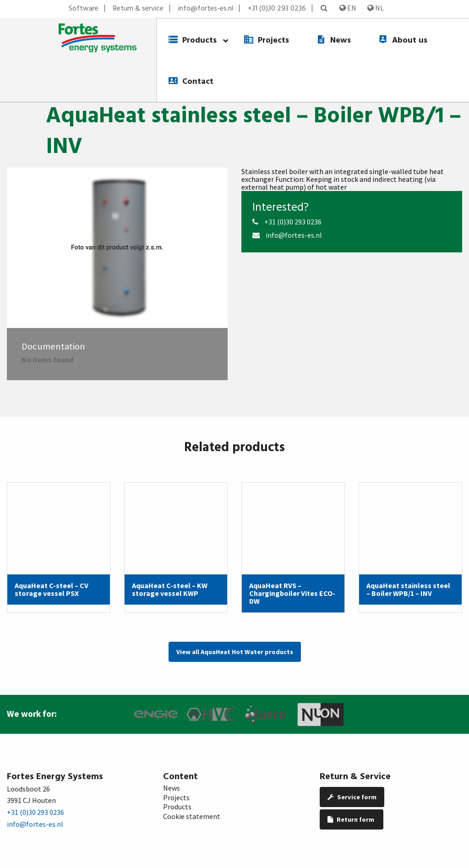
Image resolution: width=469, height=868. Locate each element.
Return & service (138, 9)
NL (376, 8)
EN (348, 8)
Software (84, 9)
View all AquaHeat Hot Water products (235, 652)
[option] (117, 248)
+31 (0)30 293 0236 (277, 9)
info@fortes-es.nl (206, 9)
